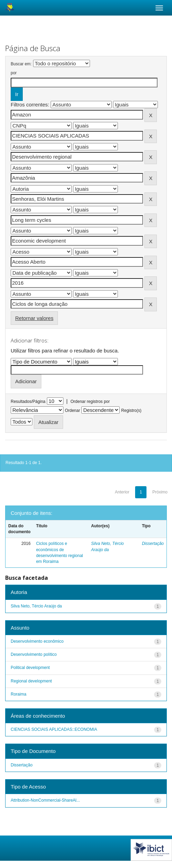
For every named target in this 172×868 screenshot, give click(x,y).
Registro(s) (131, 411)
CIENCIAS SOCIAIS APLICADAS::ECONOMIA (54, 729)
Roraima (18, 694)
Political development (30, 668)
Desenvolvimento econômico (37, 641)
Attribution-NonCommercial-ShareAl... (45, 800)
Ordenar (72, 411)
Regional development (31, 681)
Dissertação (153, 544)
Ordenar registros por (90, 402)
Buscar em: (21, 64)
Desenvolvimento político (34, 654)
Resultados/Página (28, 402)
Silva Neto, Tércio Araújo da (36, 606)
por (14, 73)
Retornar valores (34, 318)
